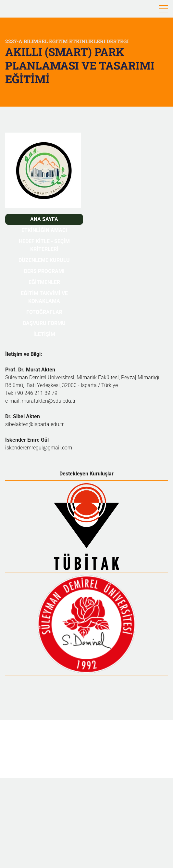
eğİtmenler (44, 282)
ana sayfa (44, 219)
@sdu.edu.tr (62, 401)
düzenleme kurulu (44, 260)
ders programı (44, 271)
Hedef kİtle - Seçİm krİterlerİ (44, 245)
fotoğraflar (44, 312)
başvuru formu (44, 323)
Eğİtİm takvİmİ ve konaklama (44, 297)
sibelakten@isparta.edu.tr (34, 424)
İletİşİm (44, 334)
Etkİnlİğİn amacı (44, 230)
